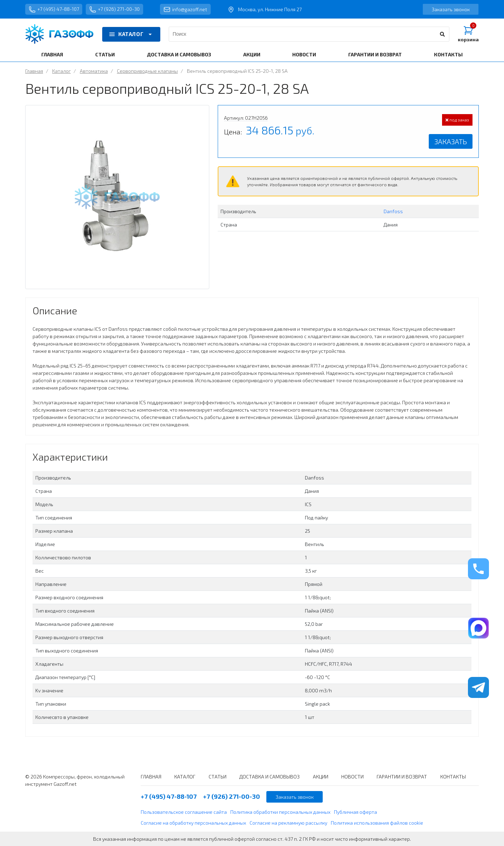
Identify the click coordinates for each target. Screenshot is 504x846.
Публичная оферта (355, 812)
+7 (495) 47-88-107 (54, 9)
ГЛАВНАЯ (52, 54)
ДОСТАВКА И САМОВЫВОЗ (179, 54)
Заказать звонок (451, 9)
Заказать (451, 141)
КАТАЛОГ (131, 34)
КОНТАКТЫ (448, 54)
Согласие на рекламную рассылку (288, 823)
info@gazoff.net (188, 9)
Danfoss (393, 211)
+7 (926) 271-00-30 (116, 9)
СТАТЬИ (105, 54)
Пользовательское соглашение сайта (184, 812)
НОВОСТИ (304, 54)
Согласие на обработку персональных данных (193, 823)
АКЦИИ (252, 54)
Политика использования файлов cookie (377, 823)
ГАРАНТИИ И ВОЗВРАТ (375, 54)
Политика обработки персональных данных (280, 812)
